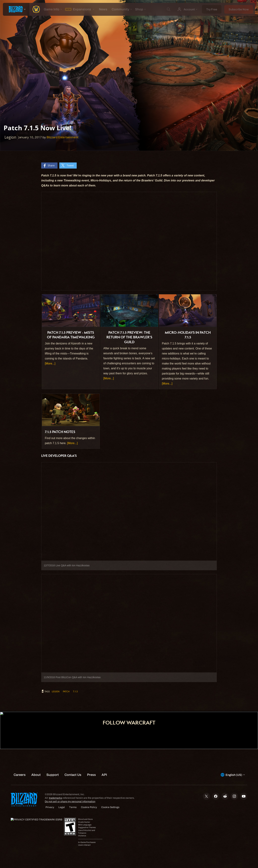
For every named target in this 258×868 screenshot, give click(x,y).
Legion (56, 691)
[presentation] (16, 9)
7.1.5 (75, 691)
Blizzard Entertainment (63, 137)
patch (66, 691)
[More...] (50, 364)
